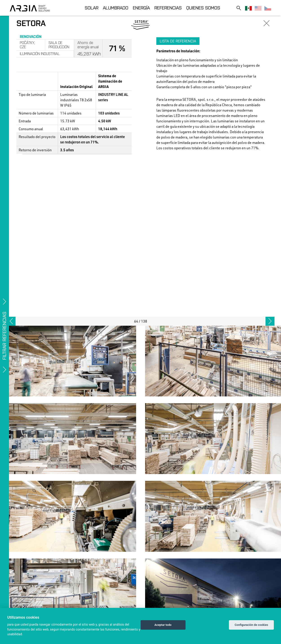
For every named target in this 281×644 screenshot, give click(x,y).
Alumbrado (116, 8)
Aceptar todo (163, 625)
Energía (141, 8)
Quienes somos (203, 8)
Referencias (168, 8)
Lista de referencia (178, 41)
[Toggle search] (239, 8)
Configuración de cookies (251, 625)
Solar (92, 8)
